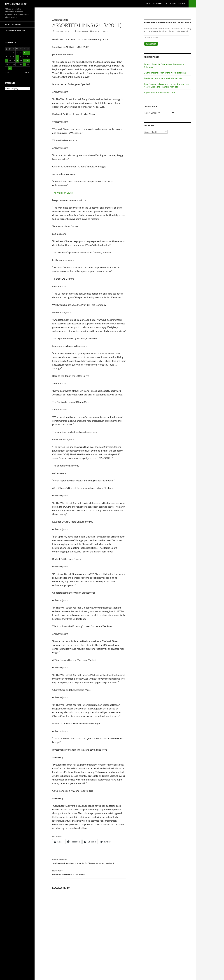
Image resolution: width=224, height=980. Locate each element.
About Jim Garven (154, 4)
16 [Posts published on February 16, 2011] (17, 61)
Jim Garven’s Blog (16, 4)
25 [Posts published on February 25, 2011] (24, 64)
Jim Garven (82, 31)
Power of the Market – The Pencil (89, 872)
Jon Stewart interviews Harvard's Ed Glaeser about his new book (89, 861)
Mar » (27, 72)
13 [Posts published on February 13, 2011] (7, 61)
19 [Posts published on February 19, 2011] (28, 61)
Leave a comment (101, 31)
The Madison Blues (62, 193)
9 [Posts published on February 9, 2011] (17, 57)
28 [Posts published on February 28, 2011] (10, 68)
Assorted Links (60, 20)
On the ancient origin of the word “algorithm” (165, 73)
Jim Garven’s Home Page (176, 4)
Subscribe (151, 44)
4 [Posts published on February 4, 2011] (24, 53)
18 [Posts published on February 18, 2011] (24, 61)
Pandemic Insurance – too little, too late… (164, 78)
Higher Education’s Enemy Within (160, 92)
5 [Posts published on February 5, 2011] (28, 53)
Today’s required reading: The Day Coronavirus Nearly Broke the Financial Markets (166, 85)
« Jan (7, 72)
